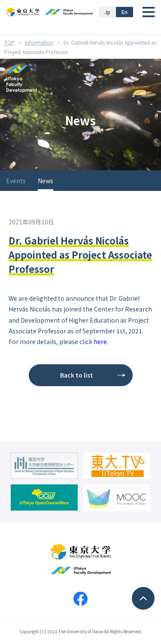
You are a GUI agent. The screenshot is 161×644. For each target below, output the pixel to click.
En (125, 12)
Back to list (77, 375)
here (100, 342)
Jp (108, 12)
